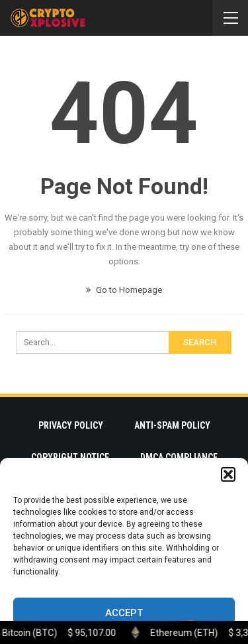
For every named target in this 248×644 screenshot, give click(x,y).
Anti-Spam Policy (172, 425)
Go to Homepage (124, 290)
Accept (124, 613)
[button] (228, 474)
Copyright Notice (70, 457)
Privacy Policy (71, 425)
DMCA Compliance (179, 457)
